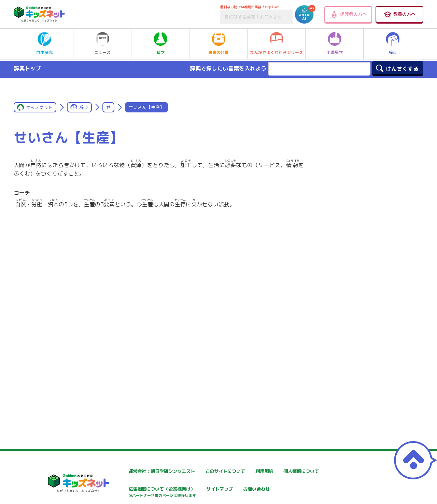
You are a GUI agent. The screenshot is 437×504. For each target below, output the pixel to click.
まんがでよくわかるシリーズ (277, 44)
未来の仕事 (218, 44)
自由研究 (44, 44)
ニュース (102, 44)
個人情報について (126, 489)
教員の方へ (399, 14)
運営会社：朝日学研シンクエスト (143, 471)
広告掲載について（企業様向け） (225, 493)
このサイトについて (211, 471)
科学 (160, 44)
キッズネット (39, 107)
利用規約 (281, 471)
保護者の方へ (348, 14)
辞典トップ (27, 68)
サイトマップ (285, 489)
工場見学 (335, 44)
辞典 (393, 44)
